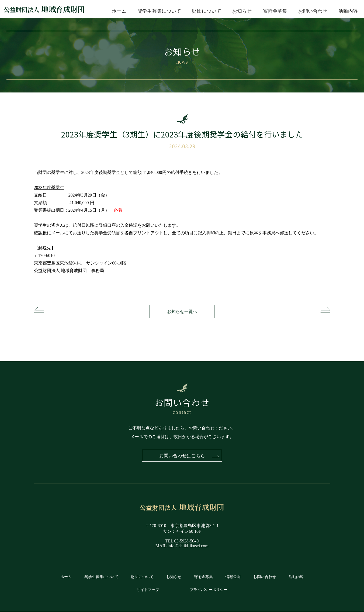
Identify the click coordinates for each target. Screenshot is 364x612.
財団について (207, 11)
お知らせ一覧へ (182, 312)
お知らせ (242, 11)
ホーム (119, 11)
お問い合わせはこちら (182, 456)
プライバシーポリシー (209, 590)
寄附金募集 (275, 11)
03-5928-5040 (187, 541)
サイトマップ (148, 590)
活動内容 (348, 11)
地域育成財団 (44, 9)
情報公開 (233, 577)
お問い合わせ (313, 11)
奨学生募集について (159, 11)
